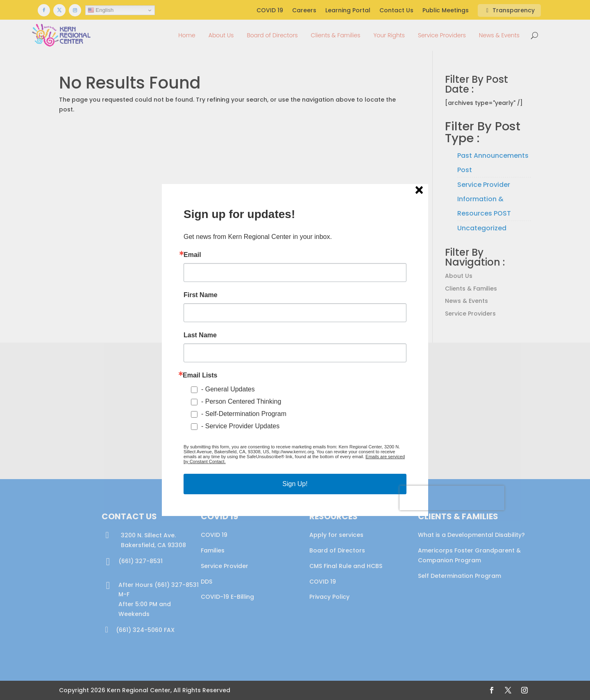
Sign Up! (295, 484)
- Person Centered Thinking (241, 401)
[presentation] (452, 498)
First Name (201, 295)
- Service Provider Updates (240, 426)
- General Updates (228, 389)
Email (192, 255)
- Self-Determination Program (244, 414)
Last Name (200, 335)
